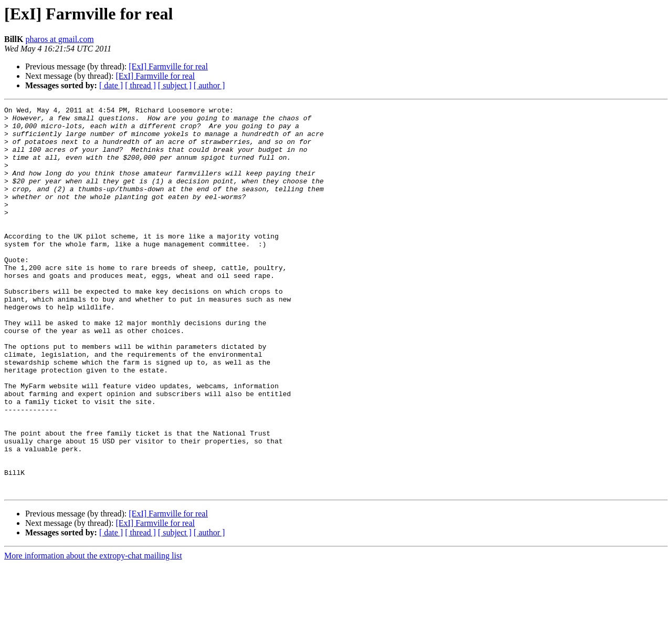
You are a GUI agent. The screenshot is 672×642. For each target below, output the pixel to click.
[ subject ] (175, 85)
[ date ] (111, 85)
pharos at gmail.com (59, 39)
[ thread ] (140, 85)
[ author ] (209, 85)
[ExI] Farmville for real (168, 66)
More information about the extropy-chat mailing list (93, 633)
